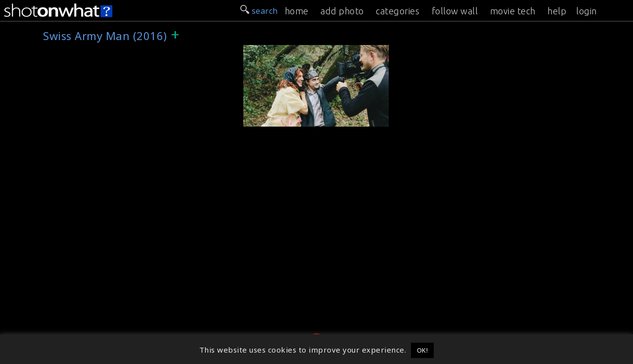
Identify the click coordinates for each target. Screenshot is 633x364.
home (297, 11)
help (557, 11)
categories (398, 11)
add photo (342, 11)
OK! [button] (423, 350)
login (587, 11)
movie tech (513, 11)
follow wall (455, 11)
